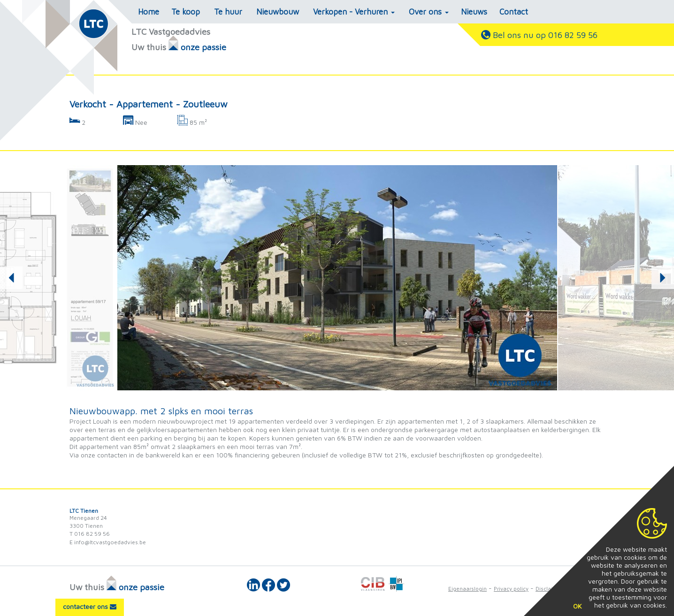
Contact (514, 12)
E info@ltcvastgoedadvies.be (108, 542)
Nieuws (474, 12)
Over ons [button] (429, 12)
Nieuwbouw (278, 12)
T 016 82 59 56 (90, 534)
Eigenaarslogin (467, 589)
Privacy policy (511, 589)
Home (149, 12)
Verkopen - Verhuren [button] (354, 12)
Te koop (186, 12)
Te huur (228, 12)
